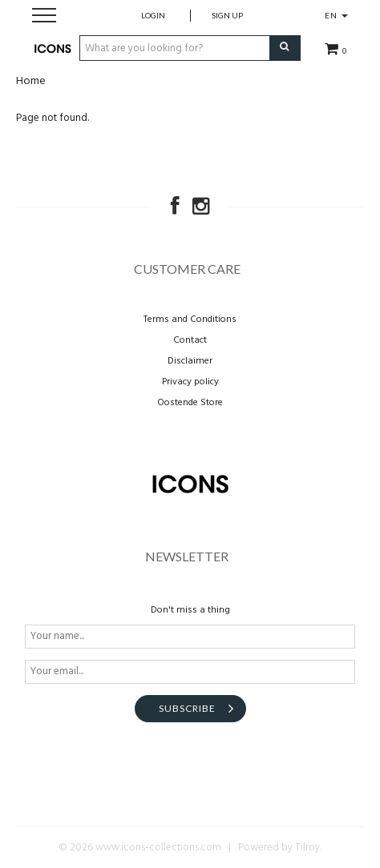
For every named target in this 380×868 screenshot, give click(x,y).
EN (336, 15)
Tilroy (307, 848)
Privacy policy (190, 382)
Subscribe (187, 708)
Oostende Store (190, 403)
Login (153, 15)
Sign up (227, 15)
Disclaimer (190, 361)
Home (31, 81)
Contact (190, 340)
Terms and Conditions (190, 319)
